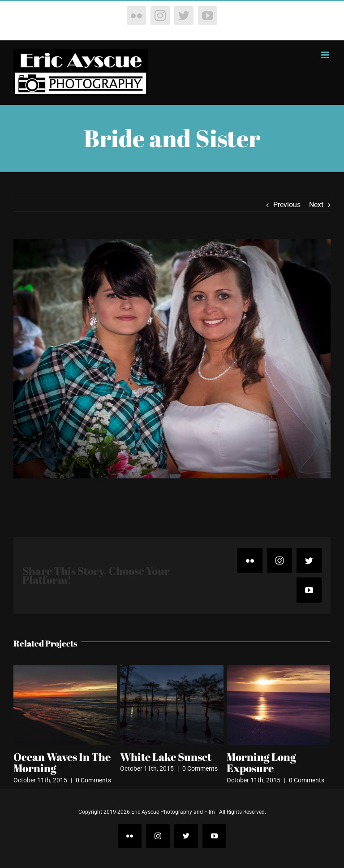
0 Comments (93, 780)
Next (316, 205)
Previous (287, 205)
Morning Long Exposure (261, 763)
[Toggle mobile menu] (326, 55)
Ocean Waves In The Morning (62, 763)
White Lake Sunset (166, 757)
